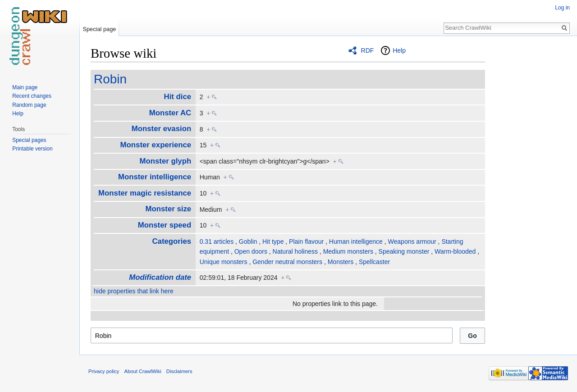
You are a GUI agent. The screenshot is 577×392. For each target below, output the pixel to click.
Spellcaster (374, 262)
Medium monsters (348, 251)
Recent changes (32, 96)
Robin (110, 79)
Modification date (160, 277)
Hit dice (178, 97)
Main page (25, 87)
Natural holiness (295, 251)
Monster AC (170, 113)
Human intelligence (356, 242)
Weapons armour (412, 242)
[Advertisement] (530, 180)
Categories (172, 241)
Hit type (273, 242)
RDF (368, 50)
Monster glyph (166, 161)
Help (399, 50)
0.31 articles (217, 242)
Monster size (169, 209)
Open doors (251, 251)
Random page (29, 105)
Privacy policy (104, 371)
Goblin (248, 242)
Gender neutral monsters (287, 262)
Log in (562, 8)
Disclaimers (179, 371)
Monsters (341, 262)
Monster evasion (161, 129)
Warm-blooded (455, 251)
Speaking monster (404, 251)
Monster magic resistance (145, 193)
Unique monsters (224, 262)
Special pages (29, 140)
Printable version (32, 149)
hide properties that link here (134, 291)
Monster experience (156, 145)
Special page (99, 29)
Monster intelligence (155, 177)
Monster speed (165, 225)
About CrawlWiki (143, 371)
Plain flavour (306, 242)
